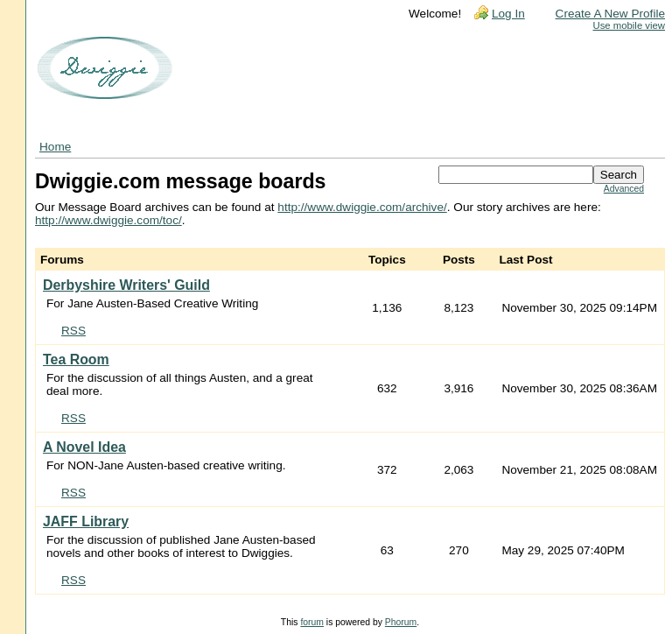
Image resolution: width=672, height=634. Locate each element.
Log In (508, 14)
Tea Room (76, 359)
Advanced (624, 189)
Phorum (401, 622)
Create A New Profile (610, 14)
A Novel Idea (84, 447)
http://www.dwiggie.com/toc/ (108, 220)
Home (55, 147)
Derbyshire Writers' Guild (126, 285)
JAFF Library (86, 521)
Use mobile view (629, 25)
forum (312, 622)
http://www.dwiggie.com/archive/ (362, 207)
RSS (73, 331)
